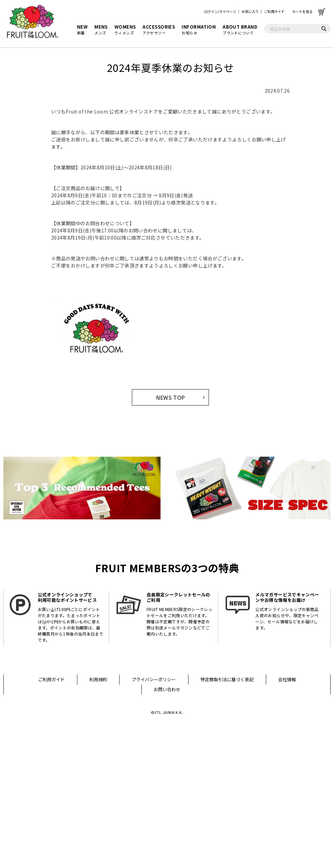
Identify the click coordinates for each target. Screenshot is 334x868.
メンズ (101, 30)
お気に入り (250, 11)
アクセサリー (159, 30)
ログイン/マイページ (220, 11)
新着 (82, 30)
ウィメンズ (125, 30)
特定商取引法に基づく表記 (227, 679)
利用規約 (98, 679)
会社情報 (287, 679)
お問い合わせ (167, 689)
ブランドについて (240, 30)
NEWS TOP (171, 397)
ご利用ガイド (274, 11)
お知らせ (199, 30)
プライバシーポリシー (154, 679)
